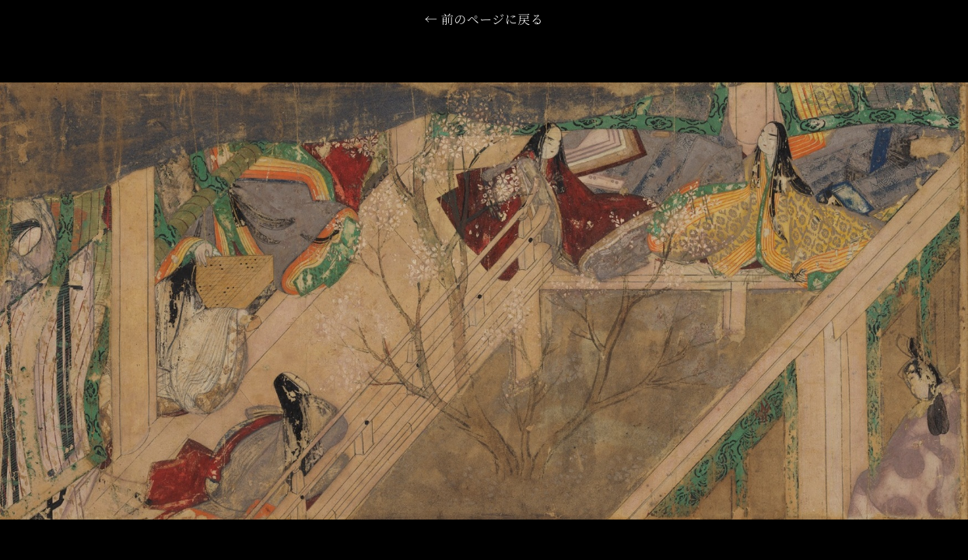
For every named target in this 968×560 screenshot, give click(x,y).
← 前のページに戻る (484, 21)
